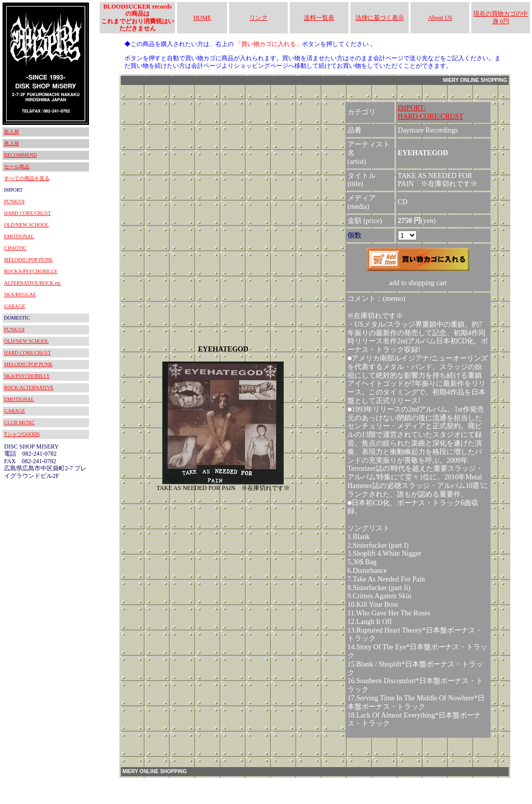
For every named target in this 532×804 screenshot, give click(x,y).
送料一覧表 (319, 18)
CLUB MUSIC (19, 422)
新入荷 (12, 132)
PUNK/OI (14, 202)
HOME (202, 18)
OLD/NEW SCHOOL (26, 225)
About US (440, 18)
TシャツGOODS (22, 434)
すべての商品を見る (27, 178)
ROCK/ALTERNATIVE (29, 388)
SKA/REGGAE (20, 295)
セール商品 (17, 167)
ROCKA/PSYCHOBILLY (31, 271)
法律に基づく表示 (380, 18)
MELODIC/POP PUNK (28, 260)
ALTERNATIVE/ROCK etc (32, 283)
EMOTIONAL (19, 236)
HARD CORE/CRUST (28, 213)
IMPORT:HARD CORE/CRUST (431, 112)
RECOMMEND (20, 155)
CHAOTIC (15, 248)
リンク (258, 18)
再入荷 (12, 143)
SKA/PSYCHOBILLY (27, 376)
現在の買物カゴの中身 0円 (501, 17)
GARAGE (15, 306)
